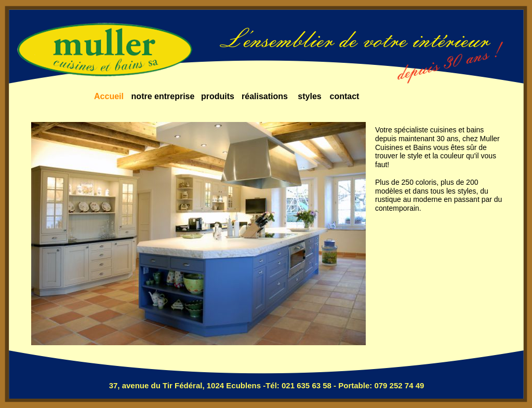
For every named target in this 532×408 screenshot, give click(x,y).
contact (345, 96)
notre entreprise (163, 96)
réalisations (265, 96)
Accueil (109, 96)
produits (218, 96)
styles (309, 96)
